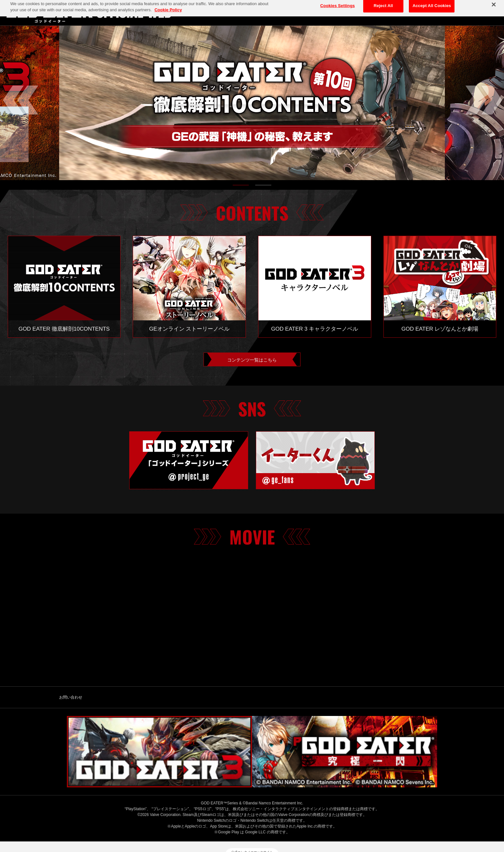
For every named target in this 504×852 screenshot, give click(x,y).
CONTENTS (482, 13)
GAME (452, 13)
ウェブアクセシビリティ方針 (391, 822)
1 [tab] (241, 187)
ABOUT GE (421, 13)
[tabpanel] (252, 103)
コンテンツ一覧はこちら (252, 361)
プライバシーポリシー (208, 822)
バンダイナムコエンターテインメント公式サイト (132, 822)
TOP (391, 13)
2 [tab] (263, 187)
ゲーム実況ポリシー (301, 822)
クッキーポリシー (256, 822)
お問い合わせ (71, 700)
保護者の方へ (342, 822)
